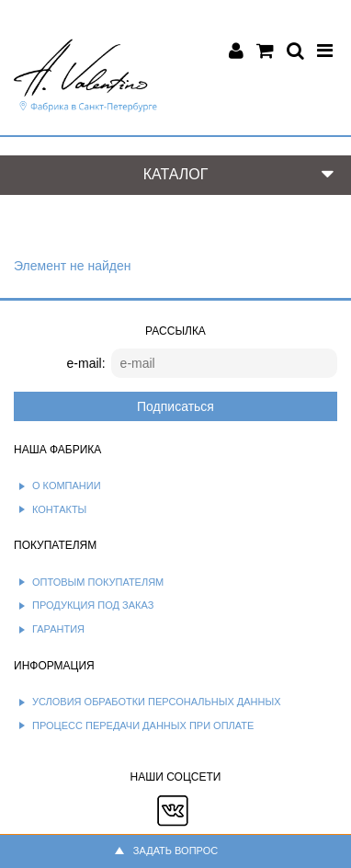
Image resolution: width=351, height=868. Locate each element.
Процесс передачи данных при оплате (143, 725)
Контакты (59, 509)
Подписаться (175, 406)
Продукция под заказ (93, 605)
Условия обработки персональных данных (157, 702)
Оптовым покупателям (98, 582)
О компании (67, 485)
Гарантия (58, 629)
